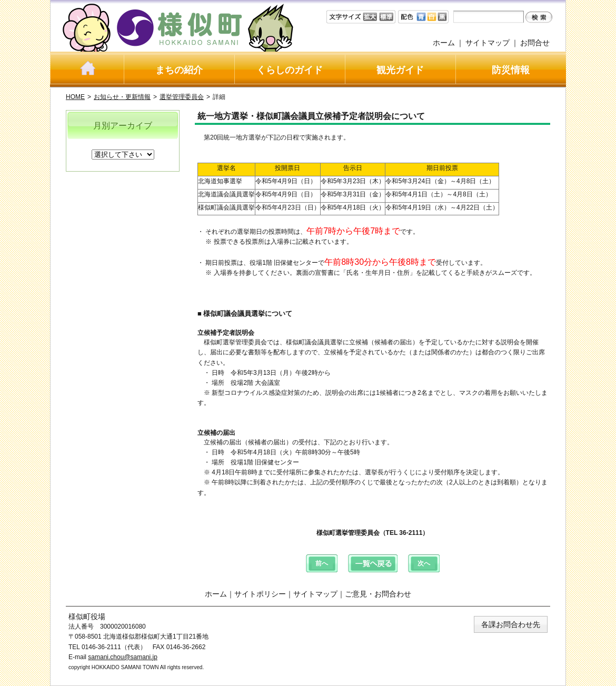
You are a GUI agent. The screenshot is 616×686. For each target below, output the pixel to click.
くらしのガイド (290, 70)
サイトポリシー (260, 594)
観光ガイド (400, 70)
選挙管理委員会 (182, 97)
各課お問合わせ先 (511, 624)
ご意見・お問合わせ (378, 594)
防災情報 (511, 70)
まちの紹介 (179, 70)
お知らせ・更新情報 (122, 97)
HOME (75, 97)
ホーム (444, 43)
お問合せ (535, 43)
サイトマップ (488, 43)
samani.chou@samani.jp (123, 657)
